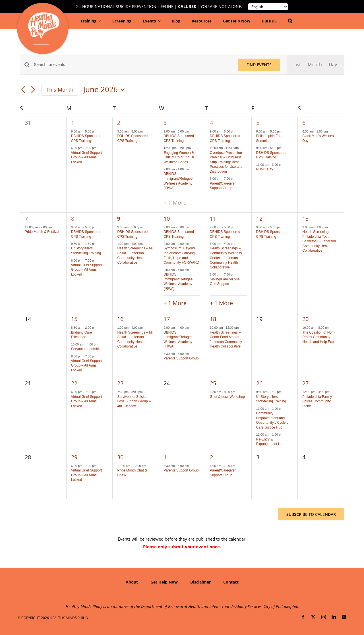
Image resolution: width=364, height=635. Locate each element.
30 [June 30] (120, 457)
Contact (231, 582)
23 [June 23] (120, 383)
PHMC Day (265, 169)
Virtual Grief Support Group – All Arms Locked (87, 157)
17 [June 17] (167, 319)
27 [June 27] (305, 383)
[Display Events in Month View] (315, 65)
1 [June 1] (73, 123)
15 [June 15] (74, 319)
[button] (290, 21)
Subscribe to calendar (311, 514)
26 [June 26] (259, 383)
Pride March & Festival (42, 232)
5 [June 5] (258, 123)
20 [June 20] (305, 319)
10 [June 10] (167, 219)
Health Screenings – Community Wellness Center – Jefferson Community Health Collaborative (226, 258)
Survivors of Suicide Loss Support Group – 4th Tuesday (134, 401)
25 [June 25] (213, 383)
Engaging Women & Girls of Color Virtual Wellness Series (179, 157)
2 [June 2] (119, 123)
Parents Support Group (181, 358)
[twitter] (313, 617)
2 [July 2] (211, 457)
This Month (60, 90)
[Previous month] (23, 90)
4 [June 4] (211, 123)
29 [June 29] (74, 457)
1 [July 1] (165, 457)
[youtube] (344, 617)
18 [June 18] (213, 319)
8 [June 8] (73, 219)
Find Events (259, 65)
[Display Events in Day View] (333, 65)
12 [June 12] (259, 219)
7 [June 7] (26, 219)
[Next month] (33, 90)
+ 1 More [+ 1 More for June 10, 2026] (175, 303)
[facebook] (303, 617)
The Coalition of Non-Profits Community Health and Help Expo (319, 337)
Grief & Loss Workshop (227, 397)
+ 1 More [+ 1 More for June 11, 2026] (221, 303)
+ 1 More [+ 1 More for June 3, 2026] (175, 203)
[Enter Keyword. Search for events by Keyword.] (133, 65)
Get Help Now (164, 582)
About (132, 582)
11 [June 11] (213, 219)
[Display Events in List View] (297, 65)
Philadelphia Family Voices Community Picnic (317, 401)
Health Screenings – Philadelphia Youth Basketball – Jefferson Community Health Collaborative (319, 241)
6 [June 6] (304, 123)
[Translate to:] (268, 7)
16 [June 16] (120, 319)
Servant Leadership (86, 349)
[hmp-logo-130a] (44, 15)
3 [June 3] (165, 123)
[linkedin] (334, 617)
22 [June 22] (74, 383)
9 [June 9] (119, 219)
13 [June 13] (305, 219)
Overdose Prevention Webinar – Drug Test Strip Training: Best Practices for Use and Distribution (226, 162)
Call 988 (187, 7)
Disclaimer (200, 582)
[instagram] (324, 617)
